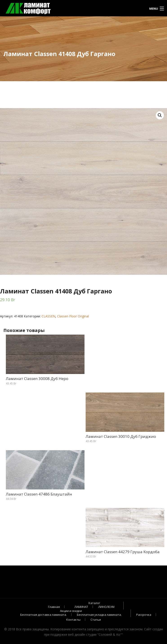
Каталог (94, 603)
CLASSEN (48, 316)
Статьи (96, 620)
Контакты (73, 620)
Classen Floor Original (73, 316)
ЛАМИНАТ (81, 607)
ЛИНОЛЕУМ (106, 607)
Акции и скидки (71, 611)
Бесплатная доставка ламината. (43, 615)
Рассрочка (144, 615)
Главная (54, 607)
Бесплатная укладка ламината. (99, 615)
